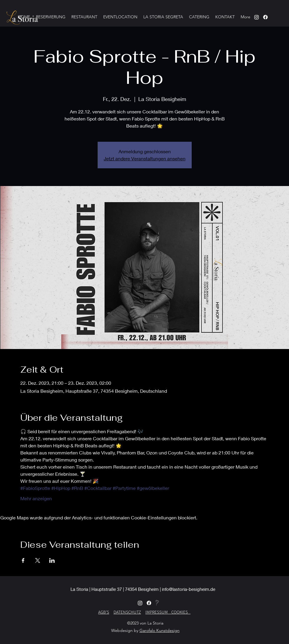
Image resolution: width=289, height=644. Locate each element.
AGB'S (104, 612)
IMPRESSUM (158, 612)
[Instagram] (257, 17)
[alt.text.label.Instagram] (265, 17)
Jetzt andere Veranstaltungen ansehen (145, 158)
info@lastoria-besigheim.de (189, 589)
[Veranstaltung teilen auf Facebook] (23, 560)
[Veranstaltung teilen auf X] (38, 560)
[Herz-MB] (158, 603)
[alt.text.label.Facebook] (149, 603)
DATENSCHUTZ (127, 612)
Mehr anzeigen (36, 498)
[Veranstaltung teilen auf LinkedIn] (52, 560)
